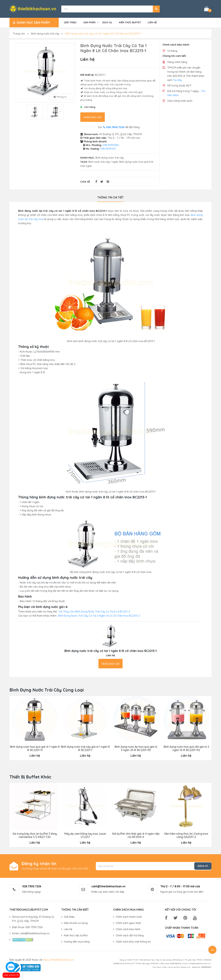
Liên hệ (152, 22)
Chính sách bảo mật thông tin (133, 941)
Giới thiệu (70, 22)
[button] (156, 9)
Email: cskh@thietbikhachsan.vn (31, 933)
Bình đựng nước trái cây (45, 33)
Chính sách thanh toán (129, 916)
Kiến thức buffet (130, 22)
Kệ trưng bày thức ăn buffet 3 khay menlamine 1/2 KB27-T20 (35, 835)
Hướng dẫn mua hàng (77, 941)
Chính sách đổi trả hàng (130, 935)
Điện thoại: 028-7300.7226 (27, 927)
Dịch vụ (107, 22)
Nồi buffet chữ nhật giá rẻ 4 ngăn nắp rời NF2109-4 (136, 835)
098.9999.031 (11, 975)
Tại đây (177, 79)
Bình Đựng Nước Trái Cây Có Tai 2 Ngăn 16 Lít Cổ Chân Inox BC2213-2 (99, 615)
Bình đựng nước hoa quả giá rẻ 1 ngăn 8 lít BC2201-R (35, 748)
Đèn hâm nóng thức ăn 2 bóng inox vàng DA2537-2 (186, 835)
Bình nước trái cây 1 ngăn (103, 161)
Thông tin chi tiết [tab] (110, 197)
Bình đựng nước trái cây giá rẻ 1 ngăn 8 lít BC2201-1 (85, 748)
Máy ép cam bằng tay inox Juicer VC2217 (85, 835)
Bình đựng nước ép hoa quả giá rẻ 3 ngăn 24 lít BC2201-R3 (136, 748)
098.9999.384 (111, 145)
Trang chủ (19, 33)
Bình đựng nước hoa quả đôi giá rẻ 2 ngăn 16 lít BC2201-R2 (186, 748)
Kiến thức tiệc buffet (76, 935)
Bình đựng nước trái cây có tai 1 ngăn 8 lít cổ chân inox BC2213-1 (103, 33)
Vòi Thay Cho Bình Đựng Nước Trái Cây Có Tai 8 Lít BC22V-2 (94, 611)
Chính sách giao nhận (128, 922)
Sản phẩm (89, 22)
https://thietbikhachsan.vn (58, 959)
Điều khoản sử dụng (76, 922)
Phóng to (60, 96)
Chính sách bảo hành (128, 929)
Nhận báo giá (93, 117)
